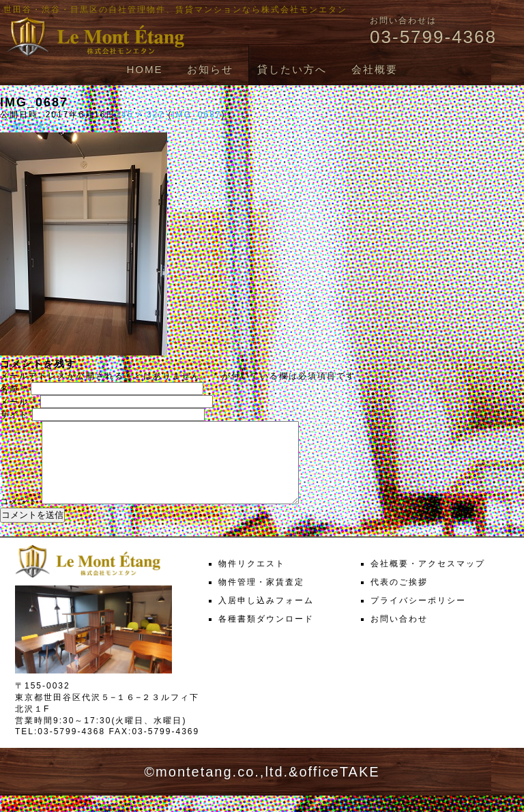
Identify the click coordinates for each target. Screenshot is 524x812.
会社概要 (375, 69)
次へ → (52, 126)
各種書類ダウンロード (266, 635)
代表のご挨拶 (399, 598)
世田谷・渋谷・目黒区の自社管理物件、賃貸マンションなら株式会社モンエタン (175, 10)
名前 (14, 389)
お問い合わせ (399, 635)
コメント (19, 518)
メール (18, 402)
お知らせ (210, 69)
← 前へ (16, 126)
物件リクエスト (252, 580)
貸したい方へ (292, 69)
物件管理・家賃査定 (261, 598)
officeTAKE (339, 788)
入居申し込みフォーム (266, 617)
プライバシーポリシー (418, 617)
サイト (14, 415)
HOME (144, 69)
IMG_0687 (196, 115)
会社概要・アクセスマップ (428, 580)
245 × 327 (140, 115)
